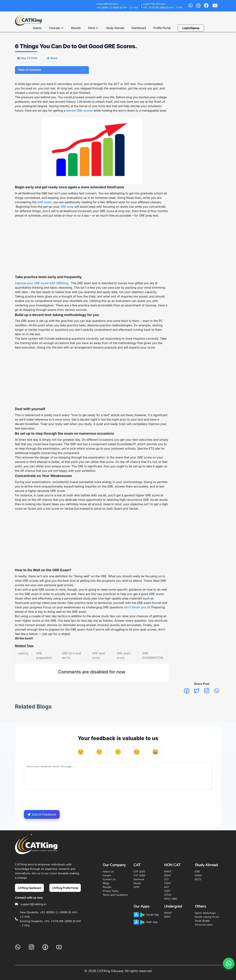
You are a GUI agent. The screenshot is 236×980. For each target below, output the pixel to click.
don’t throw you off (137, 607)
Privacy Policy (111, 891)
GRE (197, 872)
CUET (167, 891)
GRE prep (67, 207)
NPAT (167, 917)
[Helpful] (137, 752)
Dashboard (139, 28)
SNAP (168, 875)
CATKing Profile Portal (65, 888)
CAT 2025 (139, 872)
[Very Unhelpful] (81, 752)
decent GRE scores (79, 111)
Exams (37, 28)
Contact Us (109, 879)
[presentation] (52, 800)
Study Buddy (202, 921)
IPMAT (168, 913)
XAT (167, 887)
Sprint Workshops (205, 913)
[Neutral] (118, 752)
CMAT (168, 883)
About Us (108, 872)
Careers (107, 875)
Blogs (106, 883)
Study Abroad (115, 28)
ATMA (168, 895)
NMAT (168, 872)
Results (76, 28)
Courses (56, 28)
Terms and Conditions (115, 895)
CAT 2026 (139, 875)
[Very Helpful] (155, 752)
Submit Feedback (42, 814)
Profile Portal (162, 28)
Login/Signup (191, 28)
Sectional (139, 879)
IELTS (198, 879)
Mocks (137, 883)
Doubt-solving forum (207, 917)
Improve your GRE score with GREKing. (42, 283)
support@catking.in (33, 904)
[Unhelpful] (99, 752)
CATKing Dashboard (29, 888)
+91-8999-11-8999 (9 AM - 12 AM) (117, 8)
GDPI (136, 887)
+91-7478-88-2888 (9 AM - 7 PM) (163, 8)
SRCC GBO (171, 899)
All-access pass (204, 925)
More (93, 28)
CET (166, 879)
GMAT (198, 875)
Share (54, 58)
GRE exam (44, 202)
